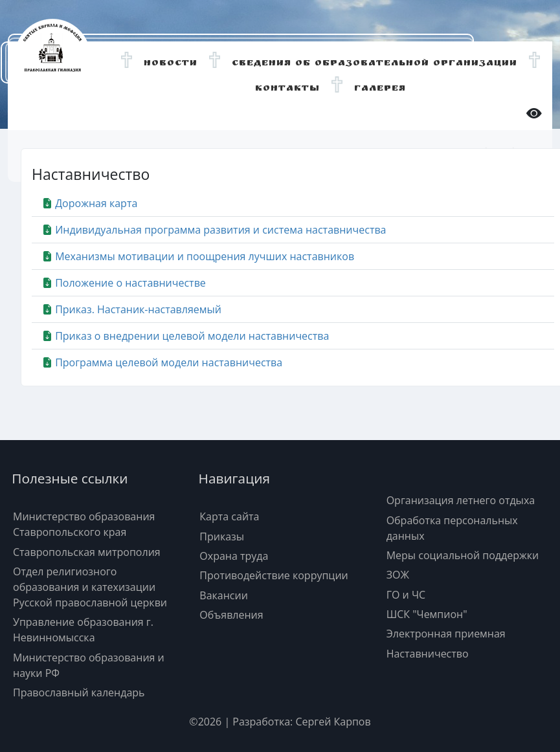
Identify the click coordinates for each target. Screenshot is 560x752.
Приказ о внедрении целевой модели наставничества (185, 336)
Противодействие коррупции (274, 575)
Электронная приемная (446, 634)
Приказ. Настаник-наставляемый (132, 309)
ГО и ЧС (406, 595)
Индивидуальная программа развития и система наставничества (214, 230)
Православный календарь (79, 692)
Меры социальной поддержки (463, 555)
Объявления (231, 615)
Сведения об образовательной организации (375, 64)
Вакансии (224, 595)
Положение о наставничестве (124, 283)
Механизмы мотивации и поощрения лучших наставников (198, 256)
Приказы (222, 536)
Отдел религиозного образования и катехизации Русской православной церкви (90, 587)
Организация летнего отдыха (461, 500)
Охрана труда (234, 556)
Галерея (380, 89)
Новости (171, 64)
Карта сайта (229, 516)
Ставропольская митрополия (87, 552)
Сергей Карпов (333, 722)
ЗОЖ (398, 575)
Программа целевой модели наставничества (162, 362)
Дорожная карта (90, 203)
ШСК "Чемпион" (427, 614)
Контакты (287, 89)
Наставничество (428, 654)
